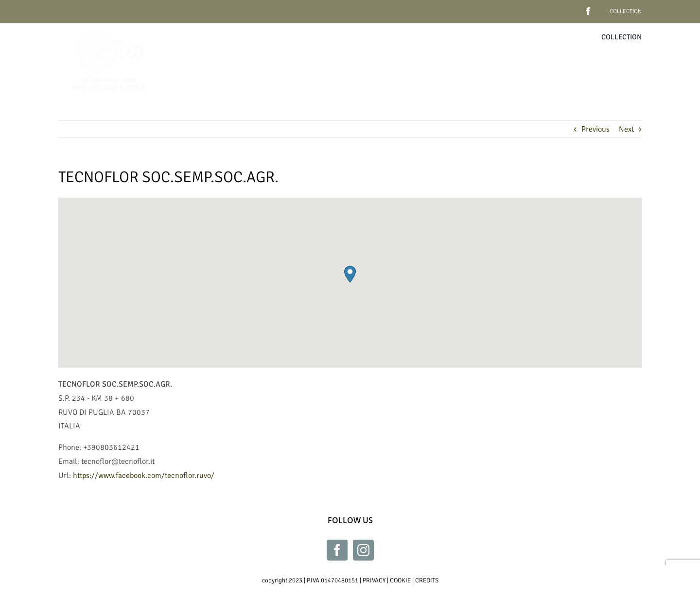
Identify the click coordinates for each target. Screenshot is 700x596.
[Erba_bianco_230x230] (109, 27)
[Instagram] (363, 550)
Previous (595, 129)
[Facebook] (337, 550)
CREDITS (427, 580)
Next (626, 129)
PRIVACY (374, 580)
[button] (350, 274)
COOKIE (400, 580)
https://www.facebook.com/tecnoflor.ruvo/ (144, 476)
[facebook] (573, 8)
